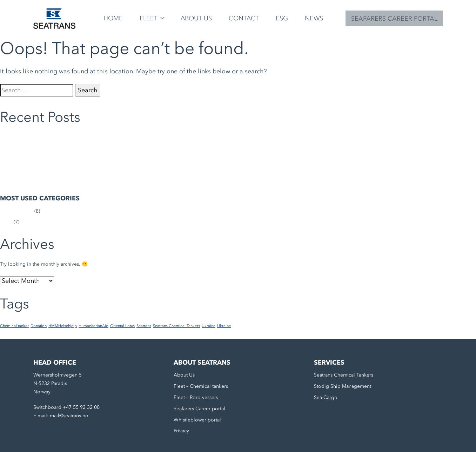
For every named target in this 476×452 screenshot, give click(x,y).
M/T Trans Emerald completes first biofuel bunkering (59, 148)
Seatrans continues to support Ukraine (43, 137)
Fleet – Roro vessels (196, 397)
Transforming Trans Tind (27, 171)
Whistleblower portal (197, 420)
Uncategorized (16, 211)
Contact (244, 18)
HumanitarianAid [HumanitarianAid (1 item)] (93, 326)
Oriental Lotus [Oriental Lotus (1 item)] (122, 326)
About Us (196, 18)
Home (113, 18)
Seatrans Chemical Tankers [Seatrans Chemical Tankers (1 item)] (176, 326)
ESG (282, 18)
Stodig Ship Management (343, 386)
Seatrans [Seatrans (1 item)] (144, 326)
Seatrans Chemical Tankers (344, 375)
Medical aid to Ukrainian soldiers (37, 159)
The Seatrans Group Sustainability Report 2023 (52, 182)
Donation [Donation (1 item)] (39, 326)
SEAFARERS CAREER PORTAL (394, 19)
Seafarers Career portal (199, 409)
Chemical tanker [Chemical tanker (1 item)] (14, 326)
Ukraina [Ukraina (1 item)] (209, 326)
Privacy (181, 431)
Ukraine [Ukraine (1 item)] (224, 326)
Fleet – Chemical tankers (201, 386)
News (314, 18)
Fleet (149, 18)
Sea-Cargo (326, 397)
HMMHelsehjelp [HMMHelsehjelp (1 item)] (63, 326)
